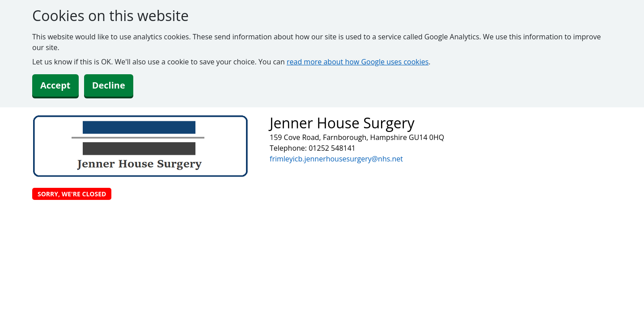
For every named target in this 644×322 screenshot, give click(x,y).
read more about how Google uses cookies (358, 62)
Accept (55, 85)
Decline (109, 85)
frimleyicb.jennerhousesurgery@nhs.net (336, 159)
